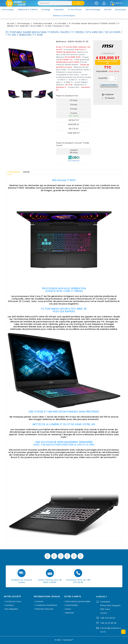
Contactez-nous (13, 601)
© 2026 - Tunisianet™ (64, 640)
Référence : (62, 42)
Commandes (72, 605)
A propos (9, 605)
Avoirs (68, 609)
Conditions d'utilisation (46, 605)
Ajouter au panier (109, 85)
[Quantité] (111, 78)
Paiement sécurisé (44, 609)
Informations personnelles (78, 601)
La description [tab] (15, 172)
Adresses (70, 613)
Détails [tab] (30, 172)
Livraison (39, 601)
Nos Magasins (12, 609)
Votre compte (72, 597)
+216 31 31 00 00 (108, 618)
